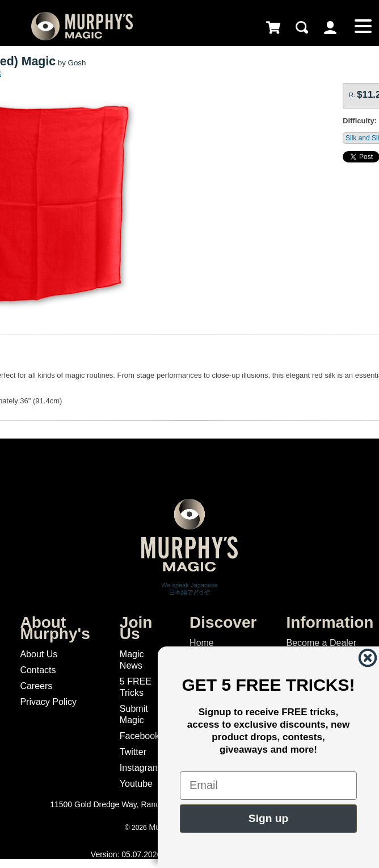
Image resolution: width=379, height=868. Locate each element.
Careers (36, 686)
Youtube (136, 784)
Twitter (133, 752)
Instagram (140, 768)
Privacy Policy (48, 702)
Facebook (140, 736)
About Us (39, 654)
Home (202, 643)
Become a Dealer (321, 643)
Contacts (38, 670)
